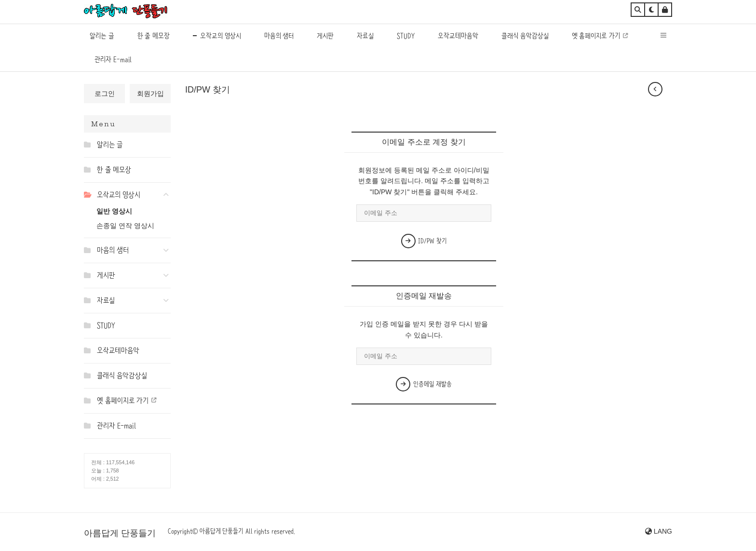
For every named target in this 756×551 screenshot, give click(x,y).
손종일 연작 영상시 (125, 226)
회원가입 (150, 94)
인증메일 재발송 (424, 384)
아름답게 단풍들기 (120, 533)
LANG (659, 531)
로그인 (105, 94)
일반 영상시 (114, 211)
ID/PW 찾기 (424, 241)
